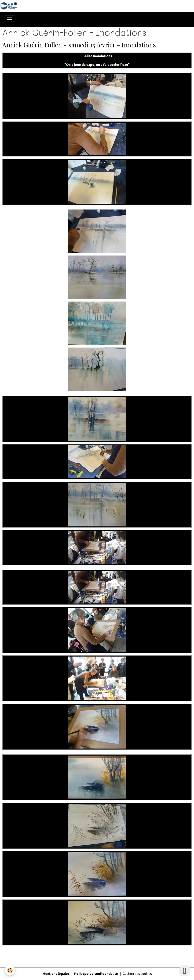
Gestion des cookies (137, 974)
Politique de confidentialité (96, 974)
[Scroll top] (185, 971)
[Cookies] (10, 970)
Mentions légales (56, 974)
